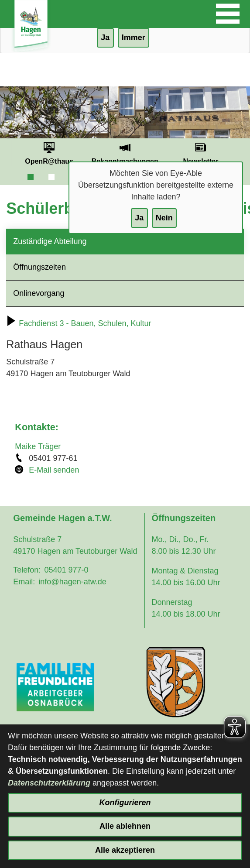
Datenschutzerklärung (49, 783)
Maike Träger (38, 446)
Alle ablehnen (125, 826)
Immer (134, 38)
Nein (164, 218)
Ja (139, 218)
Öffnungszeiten (39, 267)
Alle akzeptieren (125, 850)
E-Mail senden (54, 470)
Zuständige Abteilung (50, 241)
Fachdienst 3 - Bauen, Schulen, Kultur (79, 323)
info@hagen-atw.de (72, 582)
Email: (24, 582)
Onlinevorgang (39, 293)
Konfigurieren (125, 803)
